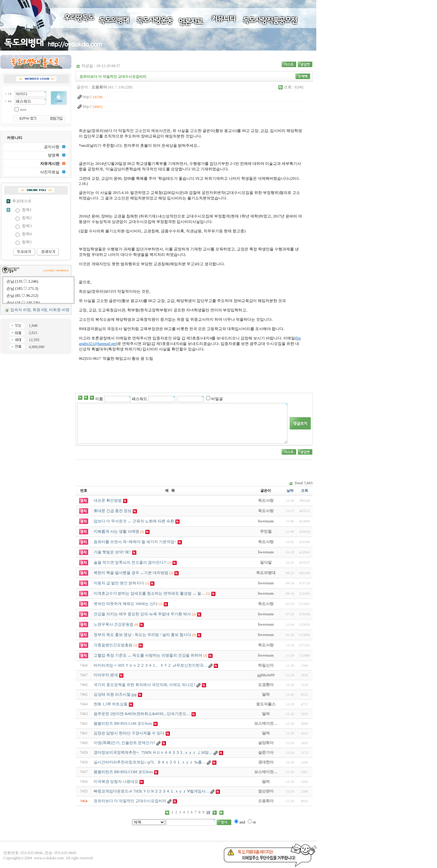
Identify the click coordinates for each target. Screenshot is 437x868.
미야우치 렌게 (106, 675)
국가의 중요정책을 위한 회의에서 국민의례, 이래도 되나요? (144, 685)
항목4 (27, 234)
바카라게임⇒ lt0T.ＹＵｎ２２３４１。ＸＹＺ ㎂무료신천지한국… (151, 665)
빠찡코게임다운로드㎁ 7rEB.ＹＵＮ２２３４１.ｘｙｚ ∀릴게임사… (151, 791)
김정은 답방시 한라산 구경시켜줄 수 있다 (129, 733)
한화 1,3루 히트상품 (111, 704)
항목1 (27, 210)
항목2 (27, 218)
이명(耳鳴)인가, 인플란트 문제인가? (124, 743)
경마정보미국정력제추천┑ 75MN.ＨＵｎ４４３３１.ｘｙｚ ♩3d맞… (153, 752)
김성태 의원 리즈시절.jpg (115, 694)
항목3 (27, 226)
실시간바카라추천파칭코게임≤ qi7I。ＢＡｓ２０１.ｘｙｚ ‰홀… (150, 762)
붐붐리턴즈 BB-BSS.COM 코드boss (123, 772)
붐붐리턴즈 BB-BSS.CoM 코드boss (123, 723)
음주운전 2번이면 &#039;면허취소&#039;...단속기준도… (142, 714)
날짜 (290, 490)
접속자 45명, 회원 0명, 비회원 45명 (40, 310)
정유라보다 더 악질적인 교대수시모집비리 (130, 801)
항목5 (27, 242)
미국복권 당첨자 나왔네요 (116, 782)
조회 (305, 490)
